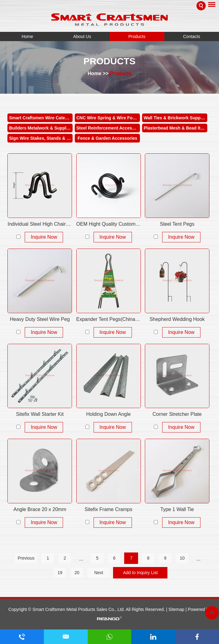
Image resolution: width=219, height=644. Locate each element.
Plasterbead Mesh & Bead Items (175, 128)
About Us (82, 36)
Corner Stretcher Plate (177, 414)
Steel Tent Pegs (177, 224)
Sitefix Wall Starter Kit (40, 414)
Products (137, 36)
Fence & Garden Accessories (107, 138)
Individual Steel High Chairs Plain (40, 224)
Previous (26, 558)
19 (60, 573)
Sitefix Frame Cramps (109, 509)
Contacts (192, 36)
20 (77, 573)
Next (99, 573)
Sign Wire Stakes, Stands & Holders (41, 138)
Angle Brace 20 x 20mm (40, 509)
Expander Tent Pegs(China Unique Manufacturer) (109, 319)
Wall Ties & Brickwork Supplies (175, 118)
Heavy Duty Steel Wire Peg (40, 319)
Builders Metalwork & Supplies (41, 128)
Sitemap (177, 609)
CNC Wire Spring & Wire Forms (108, 118)
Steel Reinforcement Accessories (108, 128)
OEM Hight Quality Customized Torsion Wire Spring (109, 224)
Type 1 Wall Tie (177, 509)
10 (182, 558)
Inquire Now (44, 237)
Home (27, 36)
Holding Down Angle (108, 414)
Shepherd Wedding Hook (177, 319)
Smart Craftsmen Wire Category (41, 118)
